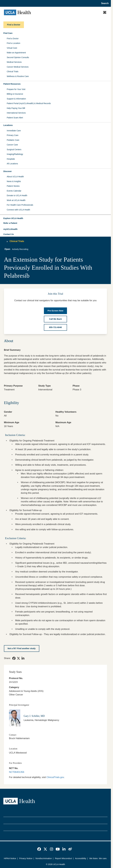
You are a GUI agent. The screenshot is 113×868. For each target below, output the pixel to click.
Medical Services (14, 62)
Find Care (8, 33)
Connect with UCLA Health (18, 210)
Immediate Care (14, 131)
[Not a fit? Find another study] (22, 648)
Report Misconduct (63, 858)
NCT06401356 (17, 772)
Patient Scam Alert (15, 118)
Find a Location (14, 43)
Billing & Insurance (15, 94)
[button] (55, 218)
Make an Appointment (16, 53)
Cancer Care (12, 145)
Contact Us (9, 234)
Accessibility (81, 858)
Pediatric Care (13, 140)
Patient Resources (12, 84)
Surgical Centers (14, 149)
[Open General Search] (104, 3)
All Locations (12, 164)
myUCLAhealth (10, 229)
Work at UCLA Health (16, 200)
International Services (16, 113)
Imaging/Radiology (15, 154)
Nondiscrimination (44, 858)
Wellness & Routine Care (18, 76)
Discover (8, 171)
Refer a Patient (10, 223)
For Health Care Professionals (20, 205)
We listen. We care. (98, 858)
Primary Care (13, 135)
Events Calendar (14, 191)
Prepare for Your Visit (16, 89)
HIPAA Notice (10, 858)
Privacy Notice (26, 858)
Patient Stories (13, 186)
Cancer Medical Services (18, 67)
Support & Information (16, 99)
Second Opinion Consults (18, 57)
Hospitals (11, 159)
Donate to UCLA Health (17, 195)
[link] (14, 658)
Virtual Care (12, 48)
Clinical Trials (13, 71)
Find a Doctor (13, 38)
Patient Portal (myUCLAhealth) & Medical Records (29, 103)
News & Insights (14, 181)
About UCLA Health (15, 177)
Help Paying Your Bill (16, 108)
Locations (8, 125)
